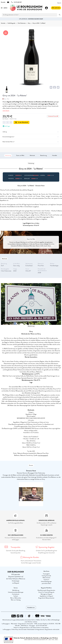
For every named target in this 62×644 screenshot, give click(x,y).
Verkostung (8, 155)
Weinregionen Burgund (46, 594)
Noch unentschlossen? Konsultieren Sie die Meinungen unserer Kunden (31, 562)
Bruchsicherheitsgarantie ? (31, 137)
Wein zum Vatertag (16, 600)
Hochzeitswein (16, 594)
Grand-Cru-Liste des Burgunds (46, 592)
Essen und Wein (20, 155)
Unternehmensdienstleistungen (16, 592)
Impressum (46, 580)
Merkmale (32, 155)
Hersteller (55, 155)
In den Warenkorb (22, 122)
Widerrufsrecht (46, 578)
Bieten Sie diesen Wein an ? (31, 142)
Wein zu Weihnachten (16, 598)
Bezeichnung (43, 155)
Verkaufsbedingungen (46, 581)
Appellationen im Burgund (46, 596)
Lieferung (31, 132)
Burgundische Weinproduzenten (46, 598)
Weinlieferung (16, 590)
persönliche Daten (46, 583)
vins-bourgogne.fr (43, 455)
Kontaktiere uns (31, 608)
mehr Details (6, 111)
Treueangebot (46, 574)
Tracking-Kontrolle (46, 576)
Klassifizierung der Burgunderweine (46, 590)
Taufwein (16, 596)
